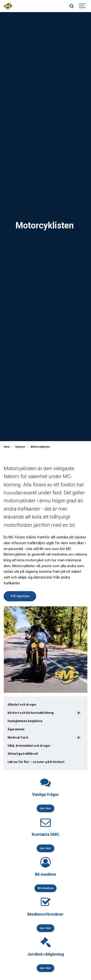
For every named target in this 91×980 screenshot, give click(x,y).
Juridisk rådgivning (45, 954)
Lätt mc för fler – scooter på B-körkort (36, 762)
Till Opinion (20, 596)
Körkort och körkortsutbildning (31, 713)
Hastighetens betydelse (25, 721)
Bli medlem (45, 874)
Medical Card (18, 737)
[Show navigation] (83, 6)
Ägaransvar (16, 729)
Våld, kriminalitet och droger (29, 746)
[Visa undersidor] (79, 713)
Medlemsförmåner (45, 914)
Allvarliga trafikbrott (23, 754)
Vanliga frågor (45, 794)
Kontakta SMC (46, 834)
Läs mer (45, 808)
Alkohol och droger (22, 705)
